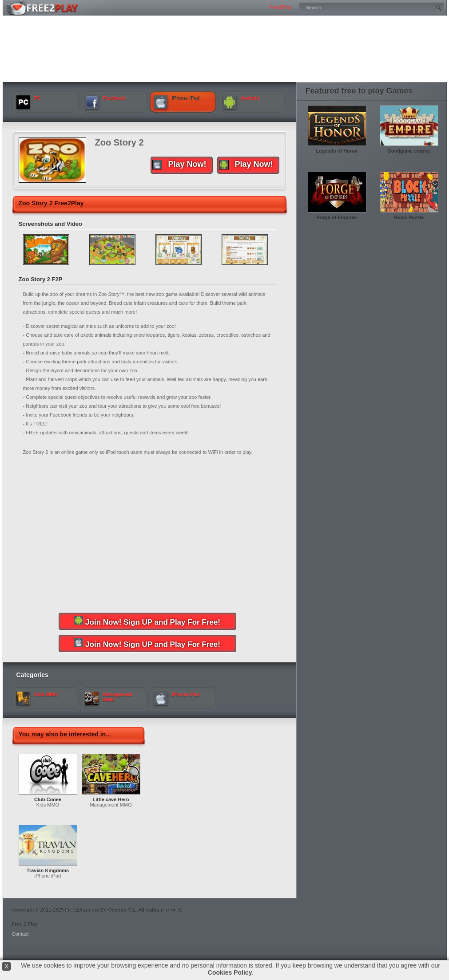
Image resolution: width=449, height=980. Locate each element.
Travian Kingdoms (48, 870)
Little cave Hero (111, 799)
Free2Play (280, 7)
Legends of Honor (337, 151)
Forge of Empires (337, 217)
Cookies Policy (230, 972)
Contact (20, 934)
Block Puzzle (409, 217)
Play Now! (246, 165)
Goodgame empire (409, 151)
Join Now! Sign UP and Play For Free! (147, 621)
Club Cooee (48, 799)
